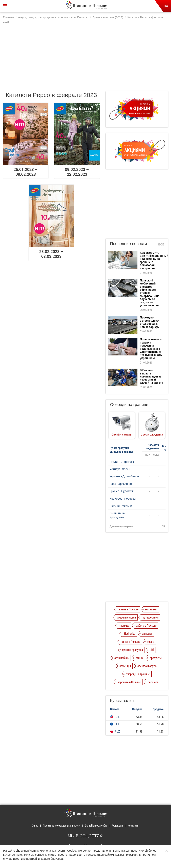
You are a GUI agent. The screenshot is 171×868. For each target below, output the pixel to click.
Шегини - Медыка (121, 506)
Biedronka (129, 633)
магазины (151, 609)
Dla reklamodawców (96, 825)
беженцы (125, 666)
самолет (147, 633)
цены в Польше (131, 642)
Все (161, 244)
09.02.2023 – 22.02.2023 (77, 172)
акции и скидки (127, 617)
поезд (151, 642)
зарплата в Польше (129, 682)
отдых (139, 658)
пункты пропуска (132, 650)
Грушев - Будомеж (122, 491)
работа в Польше (146, 625)
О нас (35, 825)
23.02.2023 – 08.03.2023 (51, 254)
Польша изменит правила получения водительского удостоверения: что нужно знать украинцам (151, 348)
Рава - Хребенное (121, 484)
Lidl (152, 650)
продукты (156, 658)
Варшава (153, 682)
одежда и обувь (147, 666)
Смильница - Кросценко (118, 515)
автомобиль (122, 658)
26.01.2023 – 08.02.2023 (26, 172)
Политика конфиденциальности (62, 825)
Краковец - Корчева (123, 498)
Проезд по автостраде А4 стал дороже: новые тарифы (150, 322)
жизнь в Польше (128, 609)
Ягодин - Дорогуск (122, 462)
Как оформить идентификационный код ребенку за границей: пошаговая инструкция (154, 260)
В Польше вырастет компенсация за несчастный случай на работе (151, 376)
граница (124, 625)
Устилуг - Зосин (120, 469)
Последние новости (129, 244)
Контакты (133, 825)
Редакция (117, 825)
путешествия (150, 617)
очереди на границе (138, 674)
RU (166, 6)
